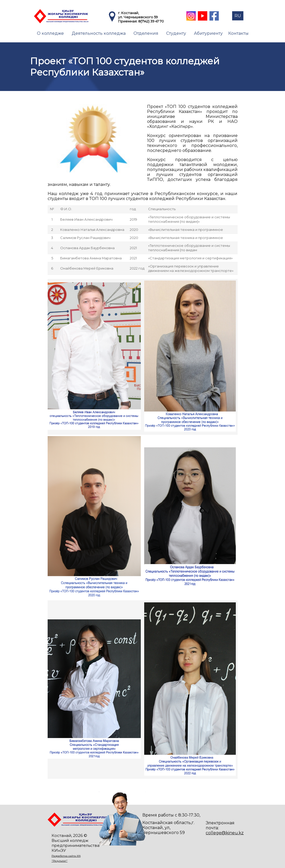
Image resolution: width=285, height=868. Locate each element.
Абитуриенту (208, 33)
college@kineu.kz (225, 833)
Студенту (176, 33)
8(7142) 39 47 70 (151, 21)
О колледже (50, 33)
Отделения (146, 33)
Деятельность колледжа (99, 33)
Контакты (238, 33)
